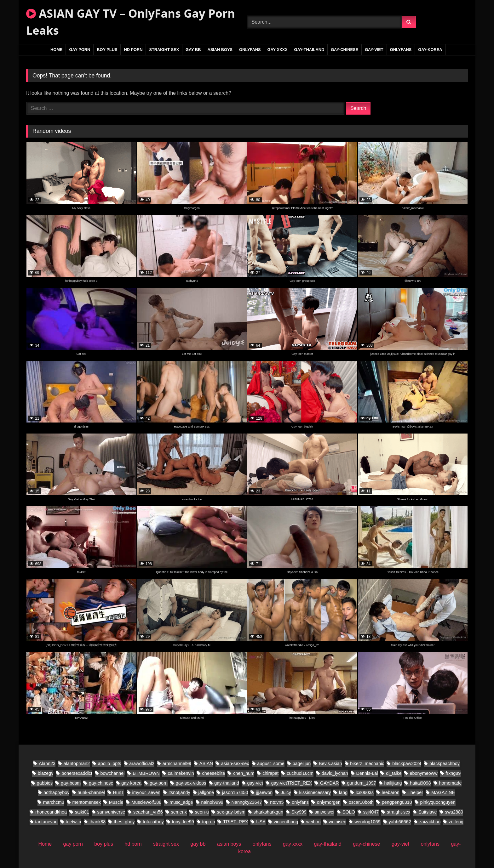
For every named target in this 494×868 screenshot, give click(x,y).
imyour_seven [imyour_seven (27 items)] (146, 792)
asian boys (220, 50)
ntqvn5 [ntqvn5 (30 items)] (277, 802)
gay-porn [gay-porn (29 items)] (159, 783)
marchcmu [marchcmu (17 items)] (54, 802)
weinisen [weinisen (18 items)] (337, 822)
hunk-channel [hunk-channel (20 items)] (91, 792)
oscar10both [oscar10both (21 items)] (361, 802)
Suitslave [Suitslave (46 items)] (428, 812)
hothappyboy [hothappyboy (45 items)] (56, 792)
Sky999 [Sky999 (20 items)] (299, 812)
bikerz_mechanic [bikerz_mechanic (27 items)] (367, 763)
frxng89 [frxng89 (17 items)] (453, 773)
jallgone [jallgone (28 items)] (206, 792)
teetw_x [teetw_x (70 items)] (74, 822)
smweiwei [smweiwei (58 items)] (325, 812)
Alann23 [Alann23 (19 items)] (47, 763)
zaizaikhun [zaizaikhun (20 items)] (430, 822)
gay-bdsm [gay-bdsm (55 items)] (71, 783)
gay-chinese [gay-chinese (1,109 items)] (101, 783)
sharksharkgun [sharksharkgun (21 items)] (268, 812)
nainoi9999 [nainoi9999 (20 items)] (212, 802)
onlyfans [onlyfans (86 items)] (300, 802)
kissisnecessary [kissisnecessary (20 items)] (315, 792)
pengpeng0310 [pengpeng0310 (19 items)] (397, 802)
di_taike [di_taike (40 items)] (394, 773)
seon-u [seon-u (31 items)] (202, 812)
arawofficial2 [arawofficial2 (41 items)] (142, 763)
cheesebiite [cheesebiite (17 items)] (214, 773)
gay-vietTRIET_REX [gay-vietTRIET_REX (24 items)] (292, 783)
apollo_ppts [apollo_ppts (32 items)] (110, 763)
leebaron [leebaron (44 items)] (391, 792)
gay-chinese (345, 50)
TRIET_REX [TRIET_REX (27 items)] (236, 822)
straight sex (164, 50)
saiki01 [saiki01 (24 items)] (82, 812)
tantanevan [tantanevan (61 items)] (46, 822)
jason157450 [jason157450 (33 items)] (235, 792)
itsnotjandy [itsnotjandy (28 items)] (179, 792)
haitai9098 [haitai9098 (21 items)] (420, 783)
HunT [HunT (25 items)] (119, 792)
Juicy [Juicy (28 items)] (286, 792)
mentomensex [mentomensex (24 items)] (87, 802)
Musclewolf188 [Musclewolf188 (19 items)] (146, 802)
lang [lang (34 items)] (343, 792)
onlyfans (250, 50)
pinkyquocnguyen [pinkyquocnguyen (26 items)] (438, 802)
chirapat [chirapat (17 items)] (270, 773)
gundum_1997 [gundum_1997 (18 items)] (362, 783)
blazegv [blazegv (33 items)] (46, 773)
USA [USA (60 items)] (261, 822)
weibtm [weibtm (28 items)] (313, 822)
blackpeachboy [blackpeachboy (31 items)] (445, 763)
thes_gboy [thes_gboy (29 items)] (124, 822)
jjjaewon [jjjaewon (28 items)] (264, 792)
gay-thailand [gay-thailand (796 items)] (227, 783)
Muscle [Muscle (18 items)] (116, 802)
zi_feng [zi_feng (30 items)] (456, 822)
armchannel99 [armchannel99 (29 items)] (177, 763)
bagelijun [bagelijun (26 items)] (302, 763)
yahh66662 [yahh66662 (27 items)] (400, 822)
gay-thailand (309, 50)
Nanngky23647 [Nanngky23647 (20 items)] (247, 802)
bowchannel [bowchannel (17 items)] (113, 773)
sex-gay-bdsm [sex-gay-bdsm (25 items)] (231, 812)
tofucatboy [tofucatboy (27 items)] (153, 822)
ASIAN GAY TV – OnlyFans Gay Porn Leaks (131, 22)
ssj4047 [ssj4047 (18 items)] (371, 812)
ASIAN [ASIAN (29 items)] (206, 763)
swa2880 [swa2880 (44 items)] (454, 812)
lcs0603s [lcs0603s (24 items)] (365, 792)
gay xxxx (278, 50)
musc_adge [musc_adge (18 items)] (181, 802)
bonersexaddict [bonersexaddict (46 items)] (77, 773)
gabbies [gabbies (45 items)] (45, 783)
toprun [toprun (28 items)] (209, 822)
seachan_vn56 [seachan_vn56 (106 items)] (148, 812)
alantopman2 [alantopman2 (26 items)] (77, 763)
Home (56, 50)
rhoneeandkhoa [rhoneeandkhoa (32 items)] (51, 812)
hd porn (133, 50)
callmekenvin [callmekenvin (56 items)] (181, 773)
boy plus (107, 50)
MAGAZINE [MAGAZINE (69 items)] (443, 792)
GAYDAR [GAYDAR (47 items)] (330, 783)
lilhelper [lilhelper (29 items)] (416, 792)
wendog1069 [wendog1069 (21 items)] (367, 822)
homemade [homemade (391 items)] (450, 783)
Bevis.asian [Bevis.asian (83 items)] (330, 763)
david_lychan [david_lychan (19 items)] (335, 773)
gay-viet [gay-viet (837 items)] (255, 783)
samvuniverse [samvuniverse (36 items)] (111, 812)
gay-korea (430, 50)
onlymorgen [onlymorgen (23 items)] (329, 802)
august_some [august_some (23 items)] (271, 763)
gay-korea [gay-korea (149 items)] (131, 783)
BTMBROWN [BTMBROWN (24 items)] (146, 773)
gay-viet (374, 50)
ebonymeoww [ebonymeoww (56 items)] (424, 773)
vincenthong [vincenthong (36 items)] (286, 822)
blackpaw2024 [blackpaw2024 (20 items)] (407, 763)
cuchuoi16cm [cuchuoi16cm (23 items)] (300, 773)
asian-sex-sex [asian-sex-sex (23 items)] (235, 763)
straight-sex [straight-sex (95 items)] (399, 812)
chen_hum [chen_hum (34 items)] (244, 773)
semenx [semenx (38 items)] (179, 812)
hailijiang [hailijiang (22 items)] (393, 783)
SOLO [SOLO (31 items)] (349, 812)
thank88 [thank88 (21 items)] (98, 822)
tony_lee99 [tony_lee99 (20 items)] (183, 822)
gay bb (193, 50)
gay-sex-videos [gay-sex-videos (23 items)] (191, 783)
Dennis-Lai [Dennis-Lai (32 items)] (367, 773)
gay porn (80, 50)
